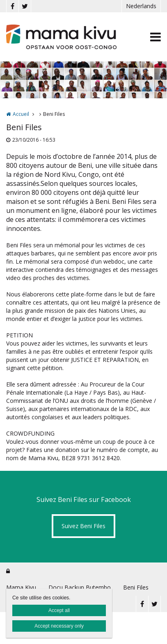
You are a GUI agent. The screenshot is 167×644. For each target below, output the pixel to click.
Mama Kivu (21, 587)
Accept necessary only (59, 626)
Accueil (21, 114)
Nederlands (141, 6)
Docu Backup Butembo (80, 587)
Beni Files (136, 587)
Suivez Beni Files (83, 526)
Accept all (59, 610)
